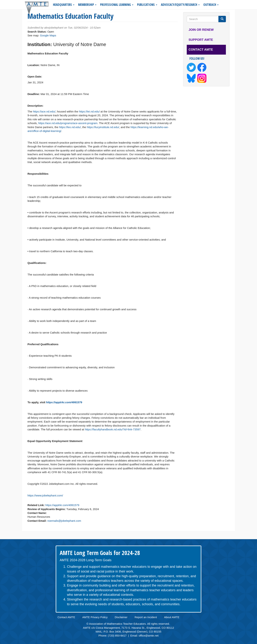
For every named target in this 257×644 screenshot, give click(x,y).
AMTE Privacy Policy (95, 617)
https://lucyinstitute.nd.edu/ (103, 127)
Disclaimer (121, 617)
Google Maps (48, 35)
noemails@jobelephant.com (64, 521)
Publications (147, 5)
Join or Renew (201, 30)
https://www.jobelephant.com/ (45, 495)
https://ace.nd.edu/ (44, 111)
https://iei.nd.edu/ (89, 111)
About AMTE (172, 617)
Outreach (211, 5)
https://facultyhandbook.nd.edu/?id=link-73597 (113, 429)
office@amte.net (149, 636)
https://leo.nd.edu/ (70, 127)
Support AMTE (201, 40)
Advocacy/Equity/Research (180, 5)
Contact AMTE (201, 50)
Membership (87, 5)
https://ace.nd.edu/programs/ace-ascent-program (68, 123)
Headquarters (64, 5)
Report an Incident (146, 617)
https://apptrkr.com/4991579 (64, 402)
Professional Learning (117, 5)
